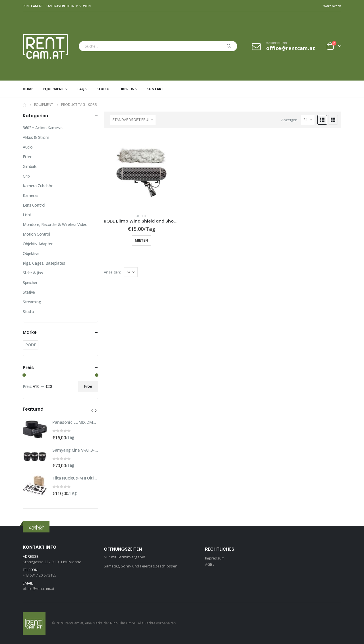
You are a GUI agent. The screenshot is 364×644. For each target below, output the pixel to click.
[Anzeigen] (308, 120)
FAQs (82, 89)
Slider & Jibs (33, 273)
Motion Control (36, 234)
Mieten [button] (141, 240)
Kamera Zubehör (38, 186)
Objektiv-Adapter (38, 244)
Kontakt (155, 89)
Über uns (128, 89)
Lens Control (34, 205)
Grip (26, 176)
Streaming (32, 302)
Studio (103, 89)
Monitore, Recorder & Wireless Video (55, 224)
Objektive (31, 253)
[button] (322, 120)
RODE (31, 345)
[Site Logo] (49, 46)
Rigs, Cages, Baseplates (44, 263)
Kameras (31, 195)
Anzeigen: (290, 120)
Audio (141, 216)
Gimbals (30, 166)
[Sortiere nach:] (133, 120)
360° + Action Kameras (43, 128)
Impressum (215, 558)
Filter (27, 157)
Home (28, 89)
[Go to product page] (141, 171)
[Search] (229, 46)
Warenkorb (332, 6)
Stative (29, 292)
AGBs (210, 564)
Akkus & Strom (36, 137)
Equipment (54, 89)
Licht (27, 215)
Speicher (30, 282)
